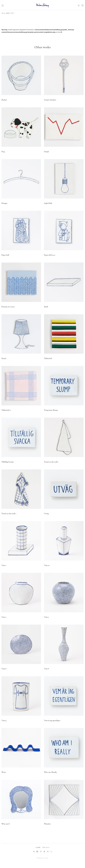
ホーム (3, 13)
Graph (47, 152)
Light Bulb (48, 203)
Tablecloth (48, 359)
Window (47, 824)
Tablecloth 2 (6, 410)
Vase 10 (47, 566)
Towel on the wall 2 (9, 514)
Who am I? (6, 824)
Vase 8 (47, 669)
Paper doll (5, 255)
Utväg (46, 514)
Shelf (46, 307)
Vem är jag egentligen (52, 721)
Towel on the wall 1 (51, 462)
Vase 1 (4, 566)
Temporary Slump (51, 410)
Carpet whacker (50, 100)
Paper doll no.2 (50, 255)
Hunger (4, 203)
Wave (4, 772)
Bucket (4, 100)
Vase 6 (4, 669)
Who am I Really (50, 772)
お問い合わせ (46, 847)
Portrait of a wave (8, 307)
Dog (3, 152)
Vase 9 (4, 721)
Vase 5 (46, 617)
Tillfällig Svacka (8, 462)
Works (8, 13)
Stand (4, 359)
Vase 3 (4, 617)
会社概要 (38, 847)
